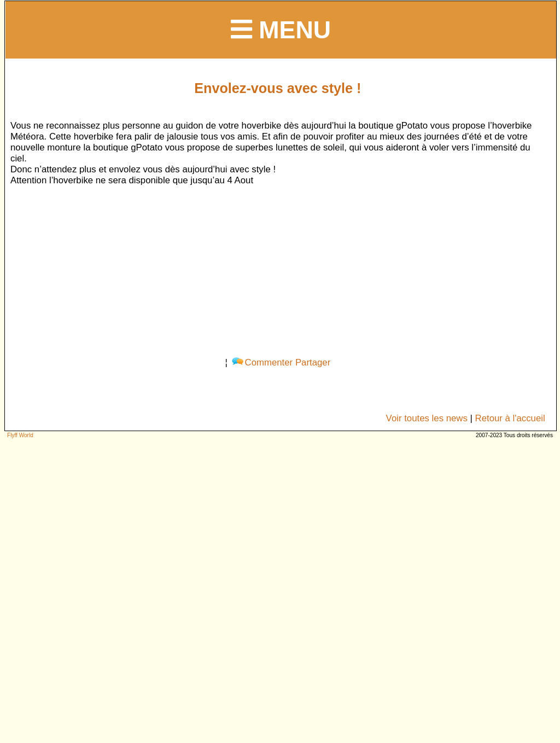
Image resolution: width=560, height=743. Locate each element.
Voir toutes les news (427, 418)
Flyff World (20, 435)
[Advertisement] (278, 269)
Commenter (262, 362)
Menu (281, 30)
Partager (313, 362)
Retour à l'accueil (510, 418)
